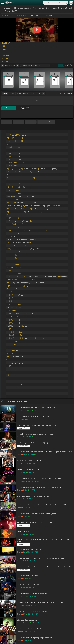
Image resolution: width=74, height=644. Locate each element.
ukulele (19, 93)
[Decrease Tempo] (3, 65)
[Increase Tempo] (17, 65)
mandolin (26, 93)
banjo (32, 93)
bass (39, 93)
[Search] (66, 3)
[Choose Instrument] (44, 93)
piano (12, 93)
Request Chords (23, 428)
